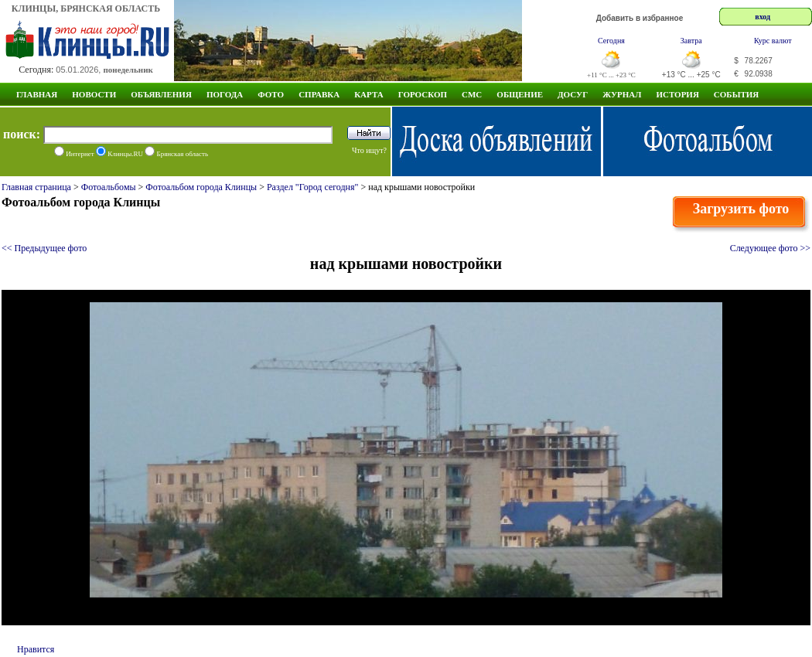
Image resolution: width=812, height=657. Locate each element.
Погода (225, 94)
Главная (37, 94)
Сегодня (611, 41)
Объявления (161, 94)
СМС (472, 94)
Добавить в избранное (640, 18)
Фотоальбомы (109, 187)
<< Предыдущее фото (44, 248)
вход (763, 17)
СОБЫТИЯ (736, 94)
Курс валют (773, 41)
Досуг (573, 94)
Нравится (36, 649)
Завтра (691, 41)
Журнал (622, 94)
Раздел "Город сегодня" (313, 187)
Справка (319, 94)
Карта (369, 94)
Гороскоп (423, 94)
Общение (520, 94)
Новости (94, 94)
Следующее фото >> (770, 248)
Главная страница (36, 187)
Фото (271, 94)
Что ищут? (369, 150)
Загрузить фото (741, 209)
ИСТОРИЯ (677, 94)
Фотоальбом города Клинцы (201, 187)
